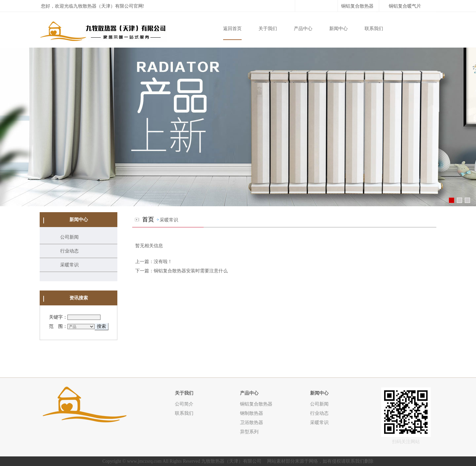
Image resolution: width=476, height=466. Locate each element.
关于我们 (268, 29)
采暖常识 (69, 265)
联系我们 (374, 29)
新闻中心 (338, 29)
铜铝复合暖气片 (405, 6)
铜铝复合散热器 (357, 6)
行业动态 (69, 251)
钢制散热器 (252, 413)
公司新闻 (69, 237)
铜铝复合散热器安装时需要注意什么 (191, 271)
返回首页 (232, 29)
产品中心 (303, 29)
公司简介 (184, 404)
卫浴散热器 (252, 422)
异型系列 (249, 432)
